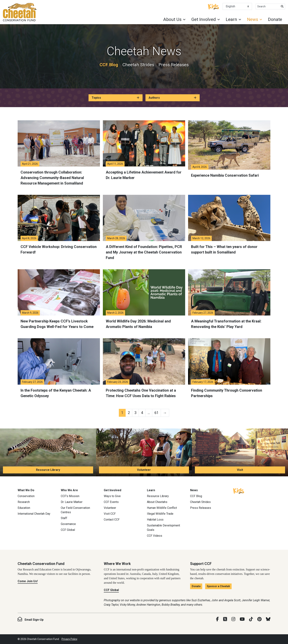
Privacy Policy (69, 639)
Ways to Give (112, 496)
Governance (68, 524)
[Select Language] (237, 6)
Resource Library (48, 470)
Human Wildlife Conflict (162, 508)
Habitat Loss (155, 520)
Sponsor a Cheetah (218, 586)
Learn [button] (231, 19)
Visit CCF (110, 514)
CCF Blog (109, 65)
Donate (275, 19)
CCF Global (68, 530)
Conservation (26, 496)
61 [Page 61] (156, 413)
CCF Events (111, 502)
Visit (240, 470)
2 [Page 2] (129, 413)
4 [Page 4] (142, 413)
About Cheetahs (157, 502)
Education (24, 508)
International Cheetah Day (34, 514)
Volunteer (144, 470)
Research (24, 502)
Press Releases (174, 65)
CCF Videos (155, 536)
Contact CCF (112, 520)
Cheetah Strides (138, 65)
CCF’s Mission (70, 496)
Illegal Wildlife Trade (160, 514)
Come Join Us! (28, 581)
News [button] (253, 19)
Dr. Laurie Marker (72, 502)
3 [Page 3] (135, 413)
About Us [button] (172, 19)
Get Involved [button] (204, 19)
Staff (64, 518)
